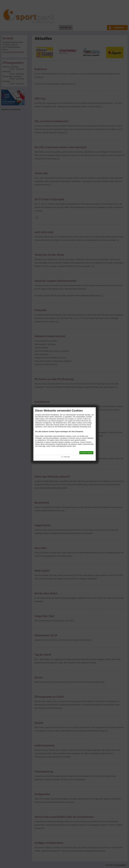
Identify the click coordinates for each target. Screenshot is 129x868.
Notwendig (67, 457)
